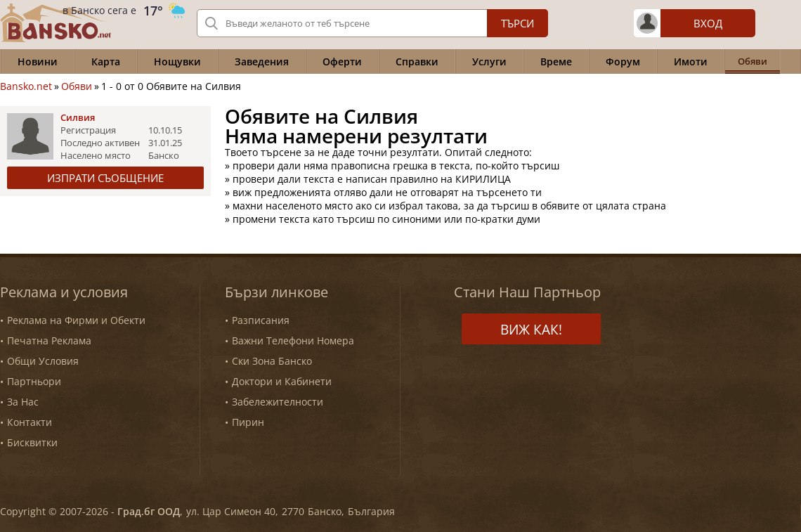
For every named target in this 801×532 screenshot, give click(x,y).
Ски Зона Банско (272, 361)
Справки (417, 61)
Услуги (489, 61)
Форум (623, 61)
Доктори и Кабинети (282, 381)
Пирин (248, 422)
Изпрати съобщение (105, 178)
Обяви (77, 86)
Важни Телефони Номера (293, 340)
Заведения (262, 61)
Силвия (78, 118)
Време (556, 61)
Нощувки (177, 61)
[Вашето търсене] (372, 23)
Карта (106, 61)
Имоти (691, 61)
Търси (517, 23)
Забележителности (278, 402)
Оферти (342, 61)
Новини (38, 61)
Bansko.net (26, 86)
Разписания (261, 320)
